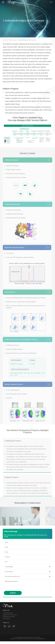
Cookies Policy (36, 640)
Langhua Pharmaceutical (10, 617)
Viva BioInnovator (8, 616)
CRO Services (13, 40)
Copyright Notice (19, 640)
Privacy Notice (28, 640)
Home (6, 40)
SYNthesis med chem (9, 619)
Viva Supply (6, 621)
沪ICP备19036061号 (40, 641)
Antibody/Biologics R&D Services (27, 40)
